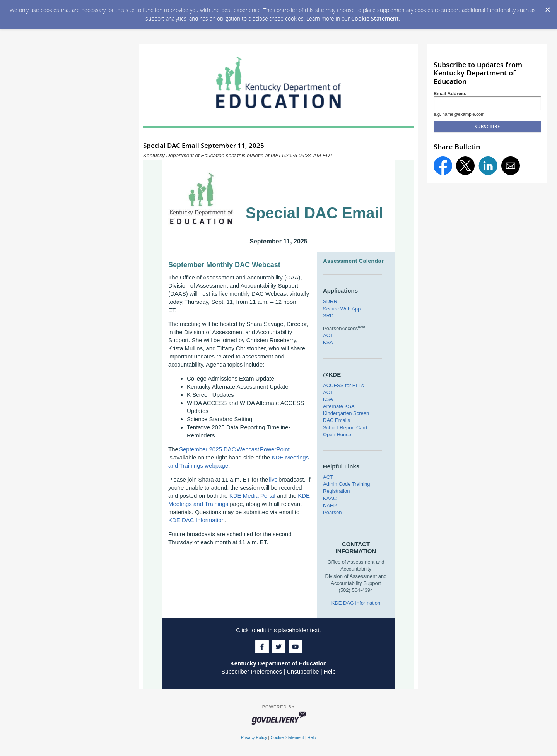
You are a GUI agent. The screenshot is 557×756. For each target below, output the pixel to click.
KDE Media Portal (252, 496)
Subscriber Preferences (252, 671)
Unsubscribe (303, 671)
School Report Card (345, 428)
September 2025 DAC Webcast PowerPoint (234, 449)
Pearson (332, 512)
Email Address (450, 94)
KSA (328, 342)
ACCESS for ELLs (343, 385)
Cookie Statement (375, 18)
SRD (328, 316)
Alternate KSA (339, 406)
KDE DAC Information (196, 520)
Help (330, 671)
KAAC (330, 498)
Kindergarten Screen (346, 413)
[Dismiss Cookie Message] (547, 7)
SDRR (330, 301)
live (273, 479)
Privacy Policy (254, 737)
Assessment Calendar (353, 261)
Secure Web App (342, 309)
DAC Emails (337, 420)
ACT (328, 335)
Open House (337, 435)
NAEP (330, 505)
